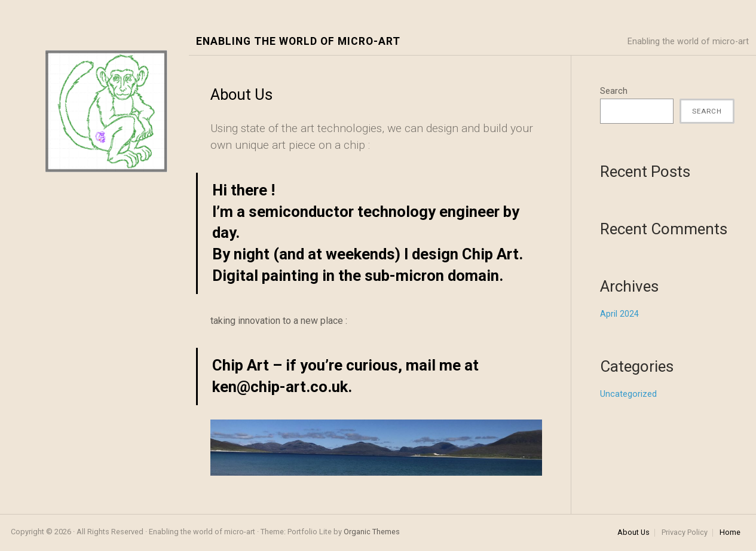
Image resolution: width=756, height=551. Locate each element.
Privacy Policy (685, 533)
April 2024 (619, 314)
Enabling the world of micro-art (298, 42)
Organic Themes (372, 532)
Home (730, 533)
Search (614, 91)
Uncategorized (628, 394)
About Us (633, 533)
